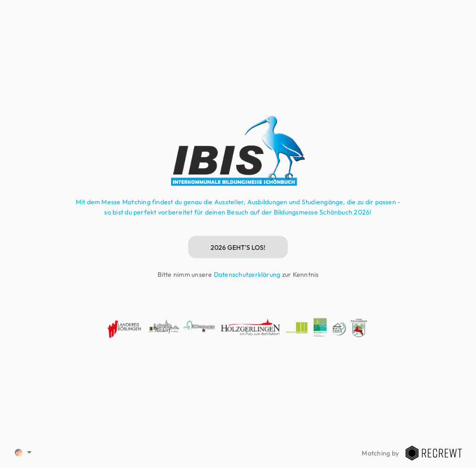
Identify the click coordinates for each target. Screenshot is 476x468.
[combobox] (20, 453)
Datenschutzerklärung (247, 274)
